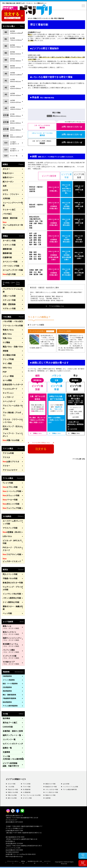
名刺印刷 (48, 798)
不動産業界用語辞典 (9, 698)
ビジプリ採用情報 (11, 765)
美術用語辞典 (7, 691)
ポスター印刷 (12, 784)
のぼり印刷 (9, 274)
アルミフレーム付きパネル (13, 407)
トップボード (8, 397)
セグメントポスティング (13, 744)
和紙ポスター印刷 (50, 795)
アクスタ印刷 (27, 784)
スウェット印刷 (11, 496)
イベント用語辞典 (9, 680)
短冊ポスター (8, 177)
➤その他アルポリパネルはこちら (75, 122)
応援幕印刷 (7, 257)
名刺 (5, 186)
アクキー (6, 466)
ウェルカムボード (10, 389)
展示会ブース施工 (10, 723)
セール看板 (7, 380)
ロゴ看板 (6, 342)
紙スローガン (8, 182)
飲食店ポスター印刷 (51, 787)
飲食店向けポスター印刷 (13, 583)
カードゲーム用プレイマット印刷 (13, 522)
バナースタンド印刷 (11, 266)
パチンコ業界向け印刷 (12, 598)
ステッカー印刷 (9, 300)
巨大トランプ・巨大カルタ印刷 (13, 428)
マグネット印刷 (9, 309)
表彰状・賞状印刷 (10, 218)
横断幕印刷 (7, 249)
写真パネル (7, 338)
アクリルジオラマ (10, 470)
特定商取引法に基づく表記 (35, 862)
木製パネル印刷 (11, 440)
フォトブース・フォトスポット (13, 435)
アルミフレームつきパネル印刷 (32, 795)
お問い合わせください (71, 127)
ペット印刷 (7, 613)
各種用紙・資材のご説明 (13, 731)
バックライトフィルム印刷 (13, 290)
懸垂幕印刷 (7, 253)
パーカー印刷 (10, 500)
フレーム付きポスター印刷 (13, 225)
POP (5, 372)
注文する (41, 449)
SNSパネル (7, 368)
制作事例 (6, 718)
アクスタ (6, 457)
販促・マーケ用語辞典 (10, 684)
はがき (5, 190)
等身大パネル (8, 330)
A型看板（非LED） (13, 532)
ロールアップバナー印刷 (13, 270)
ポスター (6, 169)
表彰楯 (5, 351)
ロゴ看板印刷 (27, 792)
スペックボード (9, 401)
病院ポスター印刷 (50, 784)
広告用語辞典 (7, 687)
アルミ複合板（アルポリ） (12, 414)
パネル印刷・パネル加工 (13, 321)
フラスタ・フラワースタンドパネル (13, 421)
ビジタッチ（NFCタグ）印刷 (13, 542)
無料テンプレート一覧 (12, 735)
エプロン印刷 (10, 487)
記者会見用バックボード (13, 385)
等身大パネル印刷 (13, 792)
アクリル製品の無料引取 (70, 789)
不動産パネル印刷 (10, 578)
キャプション (8, 393)
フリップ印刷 (8, 359)
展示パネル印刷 (12, 798)
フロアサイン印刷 (12, 555)
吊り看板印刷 (27, 789)
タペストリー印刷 (10, 262)
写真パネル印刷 (12, 795)
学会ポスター (8, 173)
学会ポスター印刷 (13, 789)
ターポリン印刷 (9, 241)
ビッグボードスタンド (12, 560)
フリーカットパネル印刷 (13, 326)
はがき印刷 (66, 784)
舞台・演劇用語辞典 (9, 695)
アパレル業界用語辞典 (10, 706)
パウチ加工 (7, 214)
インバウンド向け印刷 (12, 594)
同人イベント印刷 (10, 574)
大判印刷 (6, 199)
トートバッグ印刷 (12, 491)
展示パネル (7, 334)
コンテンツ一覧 (9, 739)
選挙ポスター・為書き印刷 (13, 608)
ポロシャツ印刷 (11, 504)
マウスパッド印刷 (10, 528)
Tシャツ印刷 (8, 483)
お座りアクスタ (11, 462)
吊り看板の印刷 (9, 355)
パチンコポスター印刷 (52, 789)
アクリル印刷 (8, 453)
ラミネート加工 (9, 210)
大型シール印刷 (9, 296)
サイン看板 (7, 364)
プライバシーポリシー (13, 862)
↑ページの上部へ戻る (79, 459)
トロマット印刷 (9, 245)
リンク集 (13, 758)
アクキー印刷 (27, 787)
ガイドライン (47, 862)
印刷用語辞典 (7, 676)
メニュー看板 (8, 376)
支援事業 (6, 752)
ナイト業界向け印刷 (11, 602)
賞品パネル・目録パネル (13, 347)
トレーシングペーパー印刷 (13, 204)
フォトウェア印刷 (12, 508)
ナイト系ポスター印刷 (52, 792)
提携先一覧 (7, 748)
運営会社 (23, 862)
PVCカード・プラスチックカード (13, 549)
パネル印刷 (11, 787)
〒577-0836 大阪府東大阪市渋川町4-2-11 (28, 833)
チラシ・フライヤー (11, 194)
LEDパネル (7, 536)
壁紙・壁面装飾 (9, 304)
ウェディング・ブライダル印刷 (13, 588)
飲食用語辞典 (7, 702)
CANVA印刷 (8, 727)
